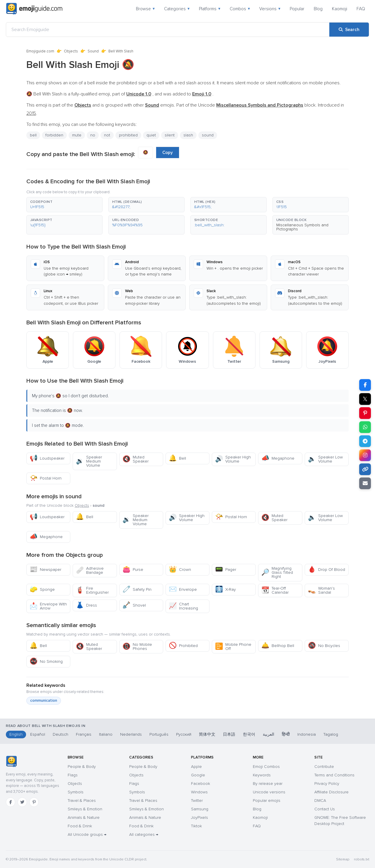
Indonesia (307, 734)
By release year (268, 784)
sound (208, 135)
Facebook (201, 784)
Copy (168, 153)
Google (198, 775)
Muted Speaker (135, 459)
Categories (177, 9)
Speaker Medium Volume (89, 461)
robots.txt (362, 859)
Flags (73, 775)
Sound (93, 51)
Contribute (324, 767)
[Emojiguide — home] (34, 9)
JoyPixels (200, 818)
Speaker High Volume (233, 459)
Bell (177, 458)
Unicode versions (269, 792)
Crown (180, 570)
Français (84, 734)
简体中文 (207, 734)
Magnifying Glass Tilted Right (277, 572)
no (93, 135)
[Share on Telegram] (365, 441)
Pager (226, 570)
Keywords (262, 775)
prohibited (128, 135)
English (16, 734)
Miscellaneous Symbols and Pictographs (302, 227)
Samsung (200, 809)
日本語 (229, 734)
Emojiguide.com (40, 51)
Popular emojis (267, 801)
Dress (86, 605)
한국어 (249, 734)
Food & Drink (80, 826)
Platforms (210, 9)
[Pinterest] (34, 802)
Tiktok (196, 826)
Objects (71, 51)
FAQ (361, 9)
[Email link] (365, 483)
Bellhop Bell (278, 646)
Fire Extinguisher (92, 590)
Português (159, 734)
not (107, 135)
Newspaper (45, 570)
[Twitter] (22, 802)
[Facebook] (11, 802)
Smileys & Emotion (85, 809)
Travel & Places (82, 801)
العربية (269, 734)
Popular (297, 9)
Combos (240, 9)
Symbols (76, 792)
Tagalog (331, 734)
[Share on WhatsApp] (365, 427)
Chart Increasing (183, 606)
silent (170, 135)
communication (44, 701)
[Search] (349, 30)
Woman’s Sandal (321, 590)
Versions (270, 9)
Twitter (197, 801)
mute (77, 135)
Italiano (106, 734)
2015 (31, 113)
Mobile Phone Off (233, 647)
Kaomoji (340, 9)
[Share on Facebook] (365, 385)
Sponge (42, 589)
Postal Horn (46, 478)
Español (38, 734)
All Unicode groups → (87, 834)
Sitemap (343, 859)
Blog (318, 9)
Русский (184, 734)
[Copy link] (365, 469)
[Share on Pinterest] (365, 413)
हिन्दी (286, 734)
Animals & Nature (84, 818)
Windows (199, 792)
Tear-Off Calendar (275, 590)
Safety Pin (137, 589)
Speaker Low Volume (325, 459)
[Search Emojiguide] (168, 30)
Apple (196, 767)
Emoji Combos (266, 767)
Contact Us (325, 809)
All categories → (144, 834)
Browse (145, 9)
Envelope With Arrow (48, 606)
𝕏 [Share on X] (365, 399)
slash (188, 135)
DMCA (320, 801)
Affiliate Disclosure (331, 792)
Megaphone (278, 458)
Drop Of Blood (327, 570)
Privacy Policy (327, 784)
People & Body (82, 767)
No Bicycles (324, 646)
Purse (133, 570)
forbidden (54, 135)
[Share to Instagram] (365, 455)
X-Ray (225, 589)
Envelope (183, 589)
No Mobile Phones (137, 647)
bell (33, 135)
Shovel (134, 605)
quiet (151, 135)
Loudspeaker (47, 458)
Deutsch (60, 734)
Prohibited (183, 646)
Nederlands (131, 734)
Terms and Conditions (334, 775)
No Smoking (46, 661)
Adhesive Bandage (90, 570)
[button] (64, 205)
